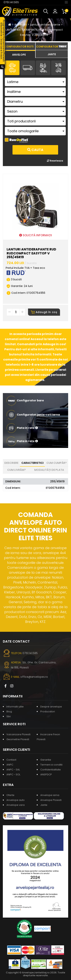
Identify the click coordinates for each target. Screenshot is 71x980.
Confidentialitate (51, 770)
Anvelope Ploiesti (51, 800)
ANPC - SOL (13, 774)
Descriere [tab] (11, 463)
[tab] (19, 54)
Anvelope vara (16, 805)
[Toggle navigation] (66, 2)
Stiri (9, 716)
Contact (11, 760)
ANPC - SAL (13, 770)
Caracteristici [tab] (32, 463)
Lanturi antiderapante (45, 25)
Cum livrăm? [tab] (16, 470)
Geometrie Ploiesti (18, 739)
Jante (44, 805)
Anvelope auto (16, 800)
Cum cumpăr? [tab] (57, 463)
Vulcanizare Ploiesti (18, 734)
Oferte (10, 795)
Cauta (35, 150)
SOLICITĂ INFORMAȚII (35, 235)
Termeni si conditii (51, 765)
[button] (47, 11)
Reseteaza (55, 161)
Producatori (48, 711)
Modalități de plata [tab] (49, 470)
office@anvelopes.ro (34, 677)
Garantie (46, 760)
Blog (9, 711)
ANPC (10, 765)
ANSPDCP (46, 774)
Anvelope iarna (50, 795)
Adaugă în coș (44, 312)
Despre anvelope (51, 707)
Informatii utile (15, 707)
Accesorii (21, 25)
